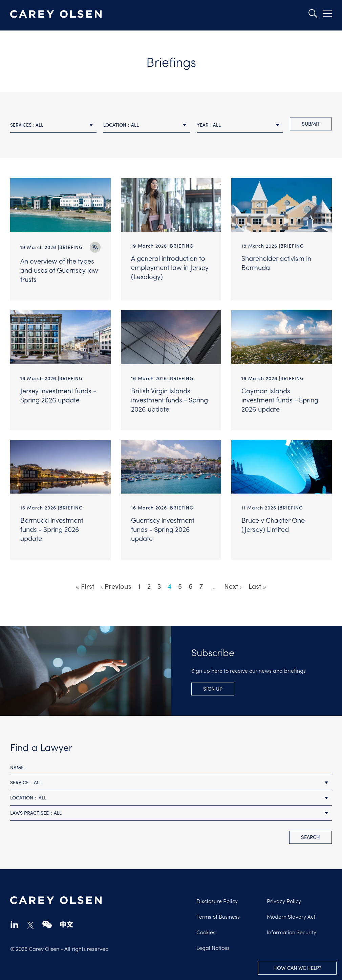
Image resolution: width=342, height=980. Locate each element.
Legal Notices (213, 947)
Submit (311, 124)
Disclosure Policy (217, 901)
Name (17, 767)
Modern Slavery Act (291, 916)
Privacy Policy (284, 901)
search (311, 837)
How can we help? (297, 968)
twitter (30, 925)
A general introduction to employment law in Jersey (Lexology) (170, 267)
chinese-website (67, 924)
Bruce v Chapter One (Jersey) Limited (273, 524)
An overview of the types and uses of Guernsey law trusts (59, 270)
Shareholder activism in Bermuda (276, 262)
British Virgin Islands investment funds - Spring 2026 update (169, 399)
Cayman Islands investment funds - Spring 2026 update (280, 399)
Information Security (292, 932)
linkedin (14, 924)
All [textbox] (39, 125)
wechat (47, 924)
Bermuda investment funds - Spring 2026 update (52, 529)
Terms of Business (218, 916)
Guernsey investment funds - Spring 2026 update (163, 529)
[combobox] (53, 125)
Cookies (206, 932)
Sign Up (213, 689)
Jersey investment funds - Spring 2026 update (58, 395)
